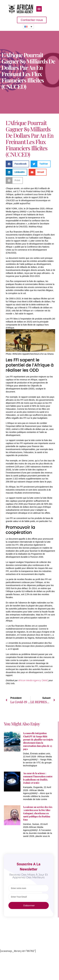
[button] (39, 9)
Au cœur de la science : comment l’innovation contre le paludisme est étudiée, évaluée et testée (38, 778)
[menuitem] (28, 26)
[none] (28, 26)
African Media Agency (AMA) (33, 680)
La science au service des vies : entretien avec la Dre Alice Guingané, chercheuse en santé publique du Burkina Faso (38, 813)
